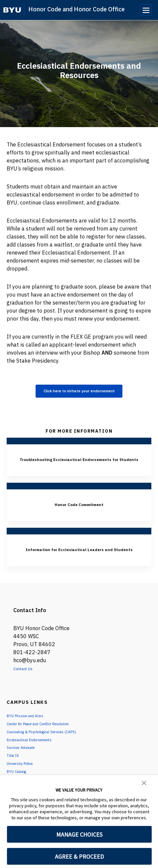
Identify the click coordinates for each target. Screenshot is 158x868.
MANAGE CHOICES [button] (79, 834)
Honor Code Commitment (79, 515)
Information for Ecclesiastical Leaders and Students (79, 564)
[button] (144, 782)
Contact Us (27, 688)
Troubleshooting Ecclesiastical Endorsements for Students (79, 466)
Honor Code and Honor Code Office (77, 9)
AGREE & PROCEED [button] (79, 856)
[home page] (12, 10)
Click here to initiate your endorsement (79, 393)
